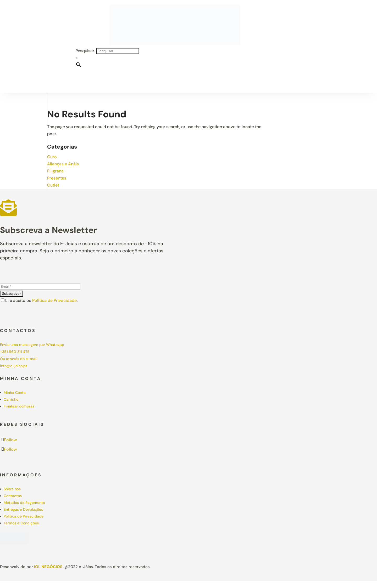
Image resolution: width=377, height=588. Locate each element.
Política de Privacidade (54, 300)
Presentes (57, 178)
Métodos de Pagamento (24, 503)
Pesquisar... (86, 51)
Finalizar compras (19, 406)
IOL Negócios (48, 567)
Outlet (53, 185)
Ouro (52, 157)
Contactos (13, 496)
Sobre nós (12, 489)
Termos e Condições (21, 523)
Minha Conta (15, 393)
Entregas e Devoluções (23, 509)
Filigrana (55, 171)
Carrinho (11, 399)
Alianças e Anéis (63, 164)
